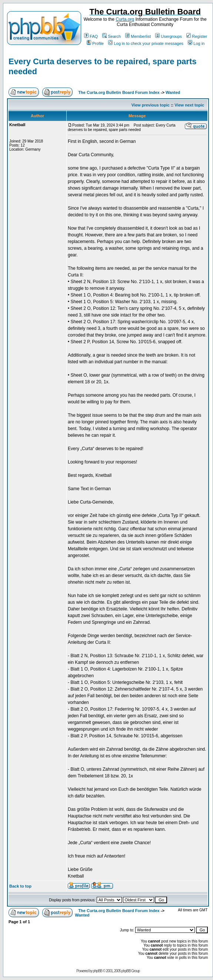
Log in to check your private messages (146, 43)
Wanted (173, 92)
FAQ (91, 36)
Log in (196, 43)
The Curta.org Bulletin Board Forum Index (119, 92)
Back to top (20, 886)
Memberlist (138, 36)
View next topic (189, 105)
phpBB (98, 971)
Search (112, 36)
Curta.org (125, 19)
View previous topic (151, 105)
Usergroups (169, 36)
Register (197, 36)
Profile (95, 43)
